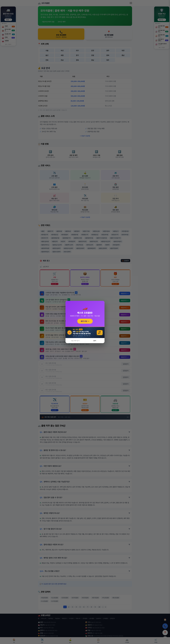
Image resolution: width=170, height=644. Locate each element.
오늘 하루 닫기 (75, 341)
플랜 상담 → (85, 321)
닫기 (95, 341)
